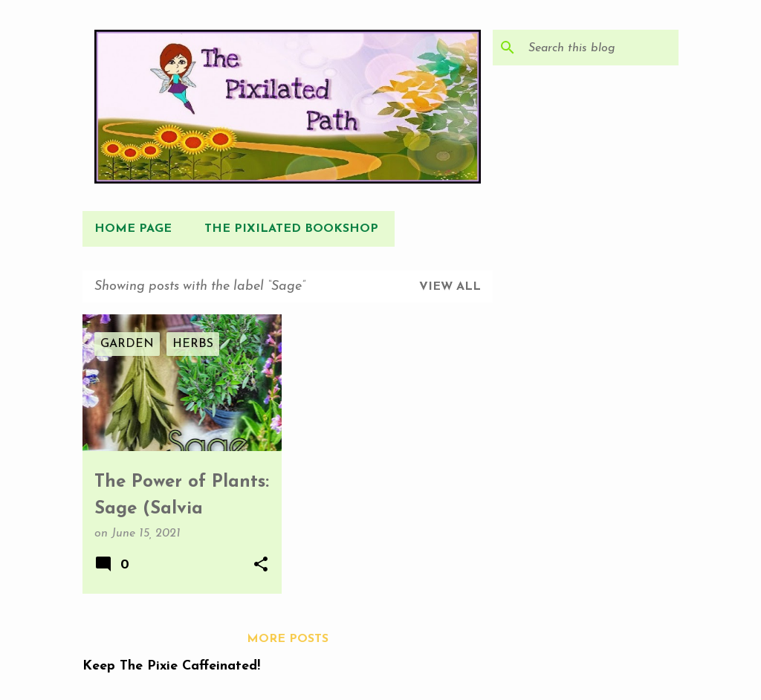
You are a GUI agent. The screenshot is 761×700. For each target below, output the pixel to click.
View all (450, 287)
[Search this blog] (600, 48)
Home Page (133, 229)
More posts (288, 639)
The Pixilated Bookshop (291, 229)
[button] (261, 565)
